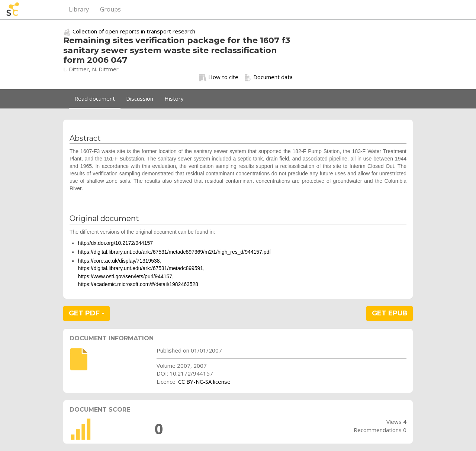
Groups (110, 9)
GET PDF (87, 313)
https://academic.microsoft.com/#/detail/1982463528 (138, 284)
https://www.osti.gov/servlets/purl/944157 (125, 276)
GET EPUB (390, 313)
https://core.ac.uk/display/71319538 (119, 261)
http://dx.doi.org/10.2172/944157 (115, 243)
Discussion (140, 98)
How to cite (219, 77)
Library (79, 9)
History (174, 98)
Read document (95, 98)
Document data (268, 77)
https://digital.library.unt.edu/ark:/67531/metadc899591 (140, 268)
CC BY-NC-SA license (204, 382)
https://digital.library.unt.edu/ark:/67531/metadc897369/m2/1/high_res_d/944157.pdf (174, 252)
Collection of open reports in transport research (134, 31)
